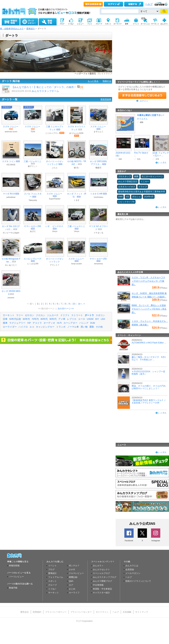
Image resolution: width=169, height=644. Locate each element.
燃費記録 (73, 577)
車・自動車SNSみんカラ (12, 29)
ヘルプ (149, 4)
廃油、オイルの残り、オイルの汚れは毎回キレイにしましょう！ (149, 387)
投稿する (107, 81)
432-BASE (11, 165)
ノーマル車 (73, 327)
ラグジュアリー (17, 323)
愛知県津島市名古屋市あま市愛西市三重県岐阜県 (142, 192)
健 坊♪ (76, 168)
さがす (72, 570)
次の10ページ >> (66, 309)
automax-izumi (11, 132)
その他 (99, 327)
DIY (97, 319)
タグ (71, 585)
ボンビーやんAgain (11, 233)
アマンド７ (55, 265)
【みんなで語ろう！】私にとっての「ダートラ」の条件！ (44, 87)
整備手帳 (13, 588)
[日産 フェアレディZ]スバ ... (161, 154)
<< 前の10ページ (46, 309)
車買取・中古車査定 (102, 589)
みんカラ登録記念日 (128, 181)
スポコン (100, 315)
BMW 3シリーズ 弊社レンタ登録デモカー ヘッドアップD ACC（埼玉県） (149, 309)
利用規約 (37, 612)
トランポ (61, 327)
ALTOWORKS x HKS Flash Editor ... (149, 343)
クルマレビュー (76, 573)
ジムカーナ (53, 315)
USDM (90, 319)
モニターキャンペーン (152, 177)
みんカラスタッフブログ (105, 577)
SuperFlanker (55, 199)
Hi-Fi (59, 323)
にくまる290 (33, 264)
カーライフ (74, 593)
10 (74, 304)
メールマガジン (133, 573)
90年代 (53, 319)
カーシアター (70, 323)
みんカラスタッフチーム (45, 91)
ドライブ (143, 187)
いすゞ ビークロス (54, 226)
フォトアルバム (56, 577)
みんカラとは (132, 566)
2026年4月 (149, 197)
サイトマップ (142, 612)
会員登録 (130, 570)
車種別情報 (14, 566)
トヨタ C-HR (96, 194)
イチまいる (98, 233)
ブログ (51, 570)
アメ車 (62, 319)
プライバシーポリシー (56, 612)
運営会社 (25, 612)
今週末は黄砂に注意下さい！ (151, 115)
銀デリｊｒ (33, 166)
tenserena (98, 264)
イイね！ (52, 589)
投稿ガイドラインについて (138, 581)
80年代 (44, 319)
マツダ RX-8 (9, 194)
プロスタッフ (125, 177)
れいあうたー (11, 265)
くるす (77, 200)
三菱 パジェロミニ (32, 161)
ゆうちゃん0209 (76, 133)
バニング (84, 323)
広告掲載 (127, 612)
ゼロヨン (30, 315)
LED (103, 319)
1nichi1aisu (98, 197)
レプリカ (72, 319)
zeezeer (11, 298)
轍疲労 (98, 168)
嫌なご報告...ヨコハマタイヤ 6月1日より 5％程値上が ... (149, 358)
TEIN (33, 132)
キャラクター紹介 (101, 593)
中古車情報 (98, 585)
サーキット (9, 315)
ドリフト (65, 315)
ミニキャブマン (52, 133)
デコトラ (37, 323)
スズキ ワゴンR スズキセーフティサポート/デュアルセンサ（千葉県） (148, 281)
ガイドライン (102, 612)
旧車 (5, 319)
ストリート (77, 315)
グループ (52, 585)
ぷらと (55, 168)
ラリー (20, 315)
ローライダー (10, 327)
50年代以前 (15, 319)
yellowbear (11, 197)
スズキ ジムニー (11, 127)
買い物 (84, 327)
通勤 (92, 327)
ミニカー (145, 181)
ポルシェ (136, 197)
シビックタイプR (126, 202)
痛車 (5, 323)
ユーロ (82, 319)
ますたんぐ (98, 132)
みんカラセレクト (101, 570)
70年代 (35, 319)
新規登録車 (106, 99)
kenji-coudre (77, 264)
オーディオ (49, 323)
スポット (52, 581)
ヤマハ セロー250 (32, 226)
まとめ (72, 589)
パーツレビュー (16, 577)
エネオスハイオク (127, 187)
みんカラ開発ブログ (102, 581)
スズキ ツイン (9, 161)
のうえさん (142, 119)
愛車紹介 (31, 29)
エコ (32, 327)
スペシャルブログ (101, 573)
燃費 (136, 177)
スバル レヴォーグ (32, 259)
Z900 (120, 197)
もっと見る (93, 81)
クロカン (41, 315)
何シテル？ (74, 566)
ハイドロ (23, 327)
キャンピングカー (45, 327)
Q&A (71, 581)
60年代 (26, 319)
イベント (52, 566)
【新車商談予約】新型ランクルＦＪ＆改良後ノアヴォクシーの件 (149, 402)
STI (127, 197)
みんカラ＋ (98, 566)
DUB (93, 323)
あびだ (33, 231)
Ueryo (55, 231)
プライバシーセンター (81, 612)
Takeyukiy (33, 200)
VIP (29, 323)
